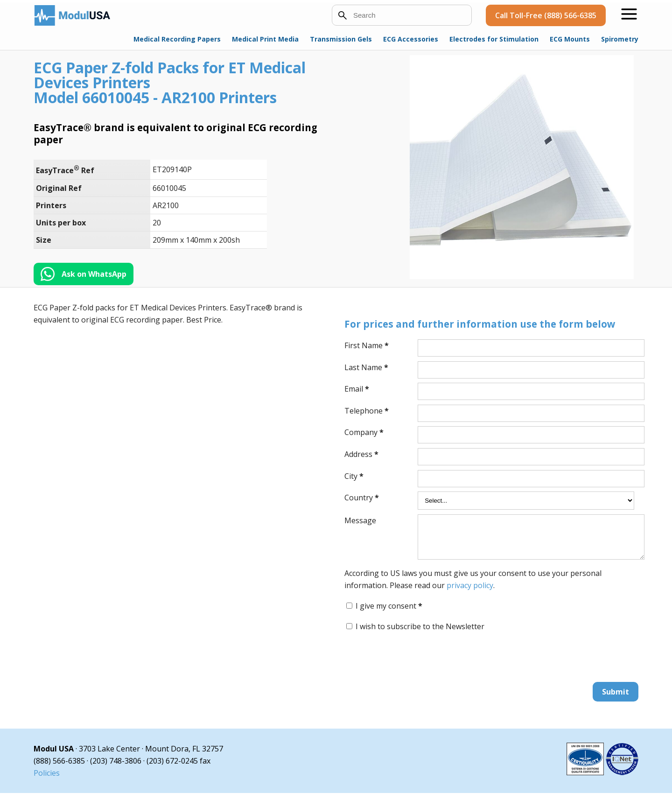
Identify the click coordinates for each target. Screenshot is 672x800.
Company (364, 432)
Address (361, 454)
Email (357, 389)
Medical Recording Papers (177, 39)
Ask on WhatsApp (94, 274)
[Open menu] (629, 14)
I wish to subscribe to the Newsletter (420, 633)
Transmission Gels (341, 39)
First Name (367, 345)
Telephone (367, 411)
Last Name (366, 367)
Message (360, 520)
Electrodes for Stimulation (494, 39)
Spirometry (620, 39)
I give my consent (389, 613)
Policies (47, 780)
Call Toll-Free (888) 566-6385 (546, 15)
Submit (616, 699)
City (354, 476)
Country (362, 498)
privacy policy (470, 592)
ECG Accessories (411, 39)
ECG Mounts (570, 39)
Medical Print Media (265, 39)
